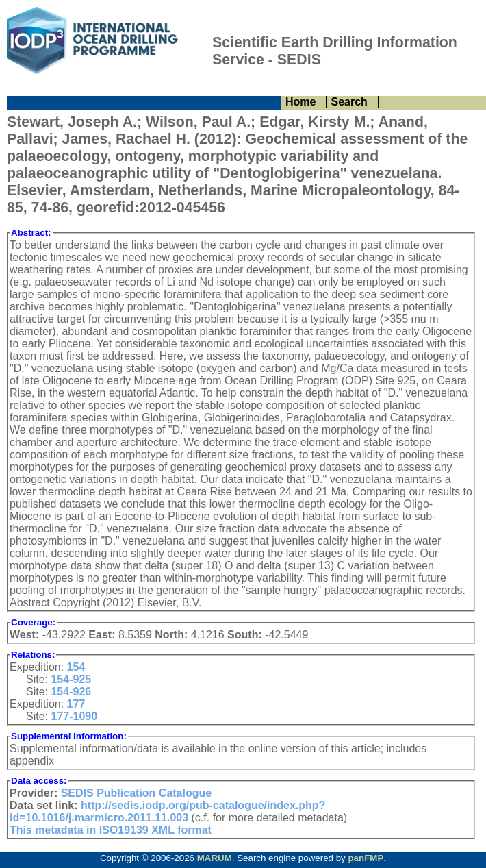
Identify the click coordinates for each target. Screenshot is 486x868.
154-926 (71, 692)
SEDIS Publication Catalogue (136, 793)
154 (76, 667)
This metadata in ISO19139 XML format (111, 830)
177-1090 (74, 716)
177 (76, 704)
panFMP (366, 858)
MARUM (215, 858)
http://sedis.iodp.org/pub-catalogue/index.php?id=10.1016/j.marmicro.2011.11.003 (167, 811)
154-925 (71, 679)
